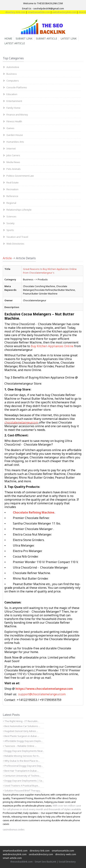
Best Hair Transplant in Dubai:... (21, 771)
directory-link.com (19, 12)
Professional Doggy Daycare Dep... (23, 766)
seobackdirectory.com (41, 854)
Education (12, 94)
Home (8, 38)
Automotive (13, 67)
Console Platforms (17, 87)
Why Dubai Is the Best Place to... (21, 761)
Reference (12, 196)
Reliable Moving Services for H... (21, 756)
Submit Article (46, 38)
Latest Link (69, 38)
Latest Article (15, 43)
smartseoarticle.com (42, 12)
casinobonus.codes (14, 829)
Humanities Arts (15, 142)
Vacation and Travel (17, 237)
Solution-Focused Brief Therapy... (22, 791)
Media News (13, 162)
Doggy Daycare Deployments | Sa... (23, 781)
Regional (11, 203)
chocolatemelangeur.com (21, 422)
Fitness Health (14, 121)
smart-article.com (12, 858)
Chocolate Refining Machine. (34, 512)
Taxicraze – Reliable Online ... (20, 746)
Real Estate (13, 182)
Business (12, 74)
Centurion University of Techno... (22, 776)
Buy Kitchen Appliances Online (52, 346)
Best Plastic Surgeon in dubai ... (21, 736)
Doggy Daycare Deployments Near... (23, 751)
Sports (10, 230)
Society (10, 223)
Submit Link (24, 38)
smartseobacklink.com (15, 851)
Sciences (11, 216)
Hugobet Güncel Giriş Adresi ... (21, 731)
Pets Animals (14, 169)
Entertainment (14, 101)
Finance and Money (17, 115)
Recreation (12, 189)
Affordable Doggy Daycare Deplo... (23, 741)
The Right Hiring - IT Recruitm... (21, 721)
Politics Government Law (20, 176)
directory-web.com (66, 854)
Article (7, 258)
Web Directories (15, 244)
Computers (13, 81)
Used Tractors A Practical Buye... (21, 786)
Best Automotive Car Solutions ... (22, 726)
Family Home (13, 108)
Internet (11, 149)
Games (10, 128)
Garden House (15, 135)
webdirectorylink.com (68, 12)
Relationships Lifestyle (19, 210)
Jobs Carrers (13, 155)
